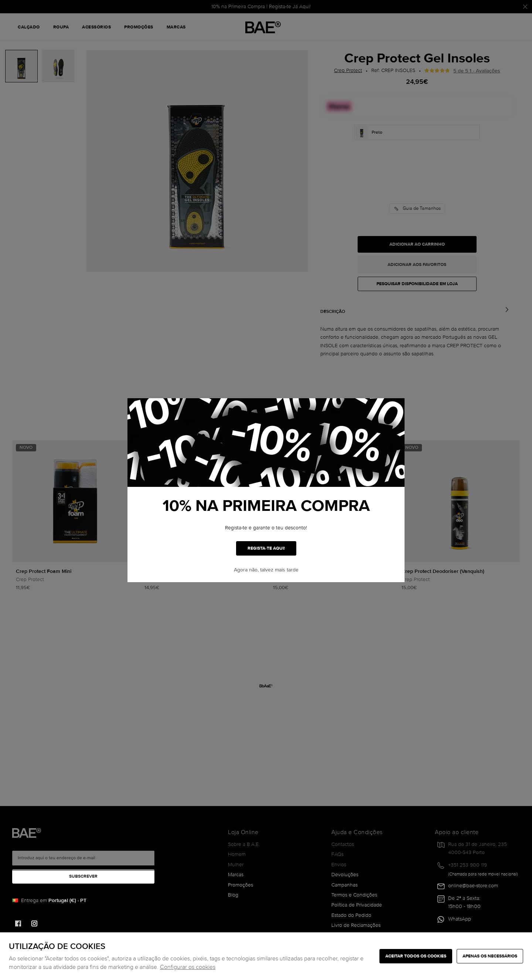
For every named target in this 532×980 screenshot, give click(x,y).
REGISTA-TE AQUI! (266, 548)
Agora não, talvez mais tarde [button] (266, 570)
